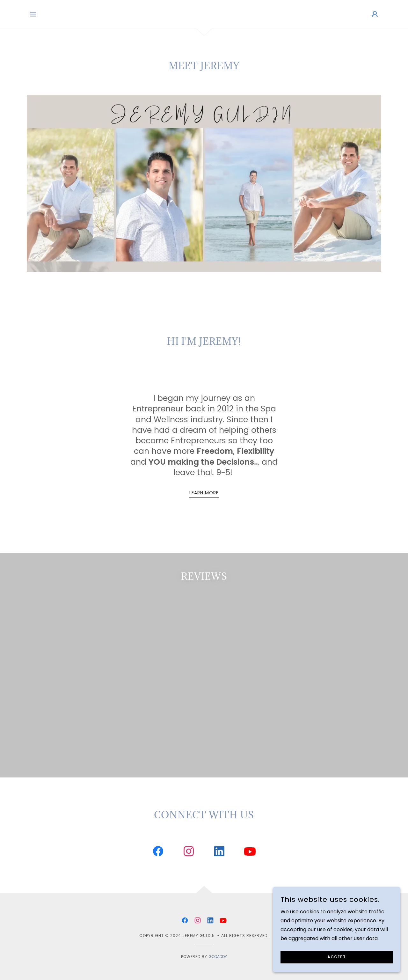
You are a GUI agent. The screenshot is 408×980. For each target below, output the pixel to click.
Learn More (204, 493)
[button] (33, 14)
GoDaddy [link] (218, 814)
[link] (158, 710)
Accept (337, 957)
